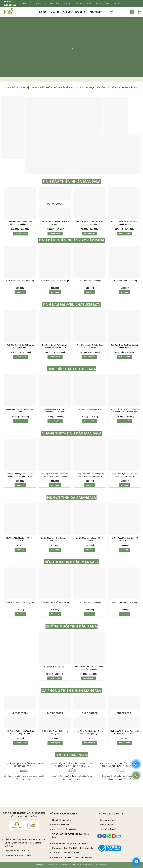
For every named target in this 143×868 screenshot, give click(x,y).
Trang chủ (26, 3)
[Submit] (132, 12)
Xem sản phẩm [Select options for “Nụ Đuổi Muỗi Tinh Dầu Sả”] (54, 678)
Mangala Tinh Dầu (73, 853)
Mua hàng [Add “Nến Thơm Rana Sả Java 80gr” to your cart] (125, 292)
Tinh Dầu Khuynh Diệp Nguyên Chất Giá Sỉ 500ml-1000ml (55, 346)
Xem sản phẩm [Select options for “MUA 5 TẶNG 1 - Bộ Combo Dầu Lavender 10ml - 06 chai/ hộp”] (125, 421)
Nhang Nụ (81, 12)
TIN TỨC (68, 3)
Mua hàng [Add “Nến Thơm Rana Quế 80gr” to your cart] (90, 292)
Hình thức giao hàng (62, 820)
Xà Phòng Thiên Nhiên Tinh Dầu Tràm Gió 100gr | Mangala (20, 732)
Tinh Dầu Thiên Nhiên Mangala (78, 848)
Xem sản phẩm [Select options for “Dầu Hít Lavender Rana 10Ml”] (90, 421)
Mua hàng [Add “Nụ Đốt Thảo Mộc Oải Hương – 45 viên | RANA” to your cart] (55, 550)
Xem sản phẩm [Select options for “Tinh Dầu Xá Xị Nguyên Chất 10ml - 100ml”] (55, 233)
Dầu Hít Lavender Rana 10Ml (90, 409)
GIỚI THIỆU (40, 3)
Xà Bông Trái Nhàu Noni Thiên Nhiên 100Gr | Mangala (90, 732)
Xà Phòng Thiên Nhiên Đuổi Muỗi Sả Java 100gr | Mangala (125, 732)
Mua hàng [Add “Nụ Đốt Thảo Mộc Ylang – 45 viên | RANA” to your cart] (90, 550)
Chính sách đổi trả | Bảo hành (64, 829)
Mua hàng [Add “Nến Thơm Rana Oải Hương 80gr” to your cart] (20, 292)
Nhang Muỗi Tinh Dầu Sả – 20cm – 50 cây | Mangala (89, 668)
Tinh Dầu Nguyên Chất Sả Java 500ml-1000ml (90, 346)
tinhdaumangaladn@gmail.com (74, 843)
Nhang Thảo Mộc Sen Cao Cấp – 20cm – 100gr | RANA (125, 475)
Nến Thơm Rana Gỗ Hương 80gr (55, 281)
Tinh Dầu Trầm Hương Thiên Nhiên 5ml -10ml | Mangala (20, 223)
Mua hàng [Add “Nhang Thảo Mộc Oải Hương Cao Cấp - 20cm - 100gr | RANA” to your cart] (90, 485)
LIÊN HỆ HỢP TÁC (102, 3)
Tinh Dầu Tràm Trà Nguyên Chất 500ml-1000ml (125, 223)
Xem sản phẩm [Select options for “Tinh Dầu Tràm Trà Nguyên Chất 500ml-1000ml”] (125, 233)
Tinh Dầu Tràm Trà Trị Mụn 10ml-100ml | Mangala (90, 223)
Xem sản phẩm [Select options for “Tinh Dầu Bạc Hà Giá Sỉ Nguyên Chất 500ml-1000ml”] (20, 357)
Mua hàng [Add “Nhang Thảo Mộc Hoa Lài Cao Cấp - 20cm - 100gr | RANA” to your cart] (20, 485)
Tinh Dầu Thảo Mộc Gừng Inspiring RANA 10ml (55, 411)
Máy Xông (96, 12)
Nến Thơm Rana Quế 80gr (90, 281)
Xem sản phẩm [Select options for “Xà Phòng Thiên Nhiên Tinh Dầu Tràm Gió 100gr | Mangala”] (20, 743)
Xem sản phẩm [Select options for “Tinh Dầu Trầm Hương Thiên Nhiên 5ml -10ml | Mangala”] (20, 233)
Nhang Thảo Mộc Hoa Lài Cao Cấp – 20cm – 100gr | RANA (20, 475)
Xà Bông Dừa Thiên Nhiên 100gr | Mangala (55, 732)
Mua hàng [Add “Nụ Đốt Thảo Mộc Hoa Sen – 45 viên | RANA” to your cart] (125, 550)
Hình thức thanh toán (61, 825)
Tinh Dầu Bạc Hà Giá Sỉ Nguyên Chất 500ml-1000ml (20, 346)
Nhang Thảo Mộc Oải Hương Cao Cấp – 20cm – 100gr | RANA (90, 475)
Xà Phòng (68, 12)
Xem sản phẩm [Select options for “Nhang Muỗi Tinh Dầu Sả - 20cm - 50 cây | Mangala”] (89, 678)
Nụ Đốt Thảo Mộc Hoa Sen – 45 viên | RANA (125, 539)
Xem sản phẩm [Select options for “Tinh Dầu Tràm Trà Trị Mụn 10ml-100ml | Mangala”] (90, 233)
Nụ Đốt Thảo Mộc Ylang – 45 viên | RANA (90, 539)
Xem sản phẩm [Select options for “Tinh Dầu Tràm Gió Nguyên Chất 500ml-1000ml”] (125, 357)
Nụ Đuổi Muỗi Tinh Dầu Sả (54, 667)
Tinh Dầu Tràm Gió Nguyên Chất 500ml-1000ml (125, 346)
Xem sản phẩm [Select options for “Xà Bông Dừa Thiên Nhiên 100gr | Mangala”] (55, 743)
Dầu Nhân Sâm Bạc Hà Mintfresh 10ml (20, 411)
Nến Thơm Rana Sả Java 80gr (125, 281)
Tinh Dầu (43, 12)
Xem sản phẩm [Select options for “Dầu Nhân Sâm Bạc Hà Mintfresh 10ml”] (20, 421)
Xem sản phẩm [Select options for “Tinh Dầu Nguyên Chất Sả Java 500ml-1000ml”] (90, 357)
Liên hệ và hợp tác (109, 829)
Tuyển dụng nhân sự (110, 820)
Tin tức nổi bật (107, 825)
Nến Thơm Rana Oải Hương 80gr (20, 281)
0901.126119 (10, 5)
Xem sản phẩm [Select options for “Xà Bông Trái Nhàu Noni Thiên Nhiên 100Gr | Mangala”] (90, 743)
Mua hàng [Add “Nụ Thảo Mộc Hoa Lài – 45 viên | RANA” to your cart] (20, 550)
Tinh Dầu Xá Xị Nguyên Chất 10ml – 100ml (55, 223)
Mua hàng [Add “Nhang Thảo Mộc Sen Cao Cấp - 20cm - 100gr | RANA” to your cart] (125, 485)
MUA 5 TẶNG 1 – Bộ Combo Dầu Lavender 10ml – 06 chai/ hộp (125, 411)
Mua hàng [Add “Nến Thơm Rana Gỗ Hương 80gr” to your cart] (55, 292)
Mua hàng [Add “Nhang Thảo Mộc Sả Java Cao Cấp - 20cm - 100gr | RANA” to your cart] (55, 485)
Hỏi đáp (117, 3)
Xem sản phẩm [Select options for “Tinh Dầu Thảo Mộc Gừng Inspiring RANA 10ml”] (55, 421)
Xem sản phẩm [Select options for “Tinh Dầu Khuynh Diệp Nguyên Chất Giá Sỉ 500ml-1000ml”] (55, 357)
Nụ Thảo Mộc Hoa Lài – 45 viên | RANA (20, 539)
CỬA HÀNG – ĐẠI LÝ (83, 3)
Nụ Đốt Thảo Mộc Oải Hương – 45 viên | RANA (55, 539)
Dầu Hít (56, 12)
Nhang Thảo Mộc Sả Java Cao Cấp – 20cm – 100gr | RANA (55, 475)
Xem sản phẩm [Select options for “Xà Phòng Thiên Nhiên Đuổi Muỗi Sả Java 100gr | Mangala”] (125, 743)
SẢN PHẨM (55, 3)
